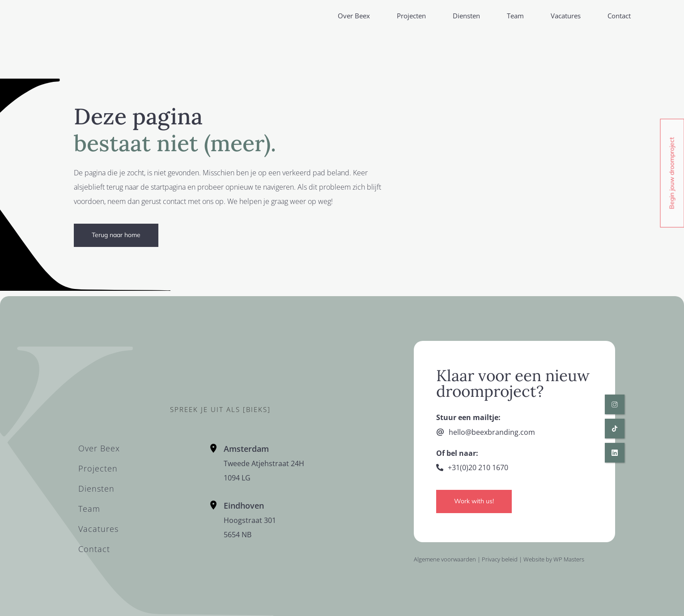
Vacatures (566, 16)
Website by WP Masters (554, 559)
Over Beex (354, 16)
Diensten (466, 16)
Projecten (411, 16)
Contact (619, 16)
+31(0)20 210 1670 (478, 467)
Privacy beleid (500, 559)
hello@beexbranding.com (492, 432)
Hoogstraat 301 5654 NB (250, 520)
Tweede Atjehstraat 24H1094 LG (264, 463)
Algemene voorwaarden (445, 559)
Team (515, 16)
